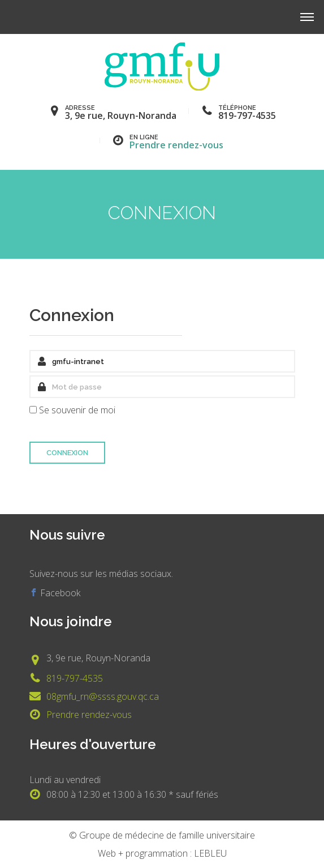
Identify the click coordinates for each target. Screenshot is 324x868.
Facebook (59, 593)
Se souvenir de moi (77, 410)
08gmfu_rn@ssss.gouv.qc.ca (103, 696)
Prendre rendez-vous (176, 145)
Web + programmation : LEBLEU (162, 853)
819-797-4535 (75, 678)
